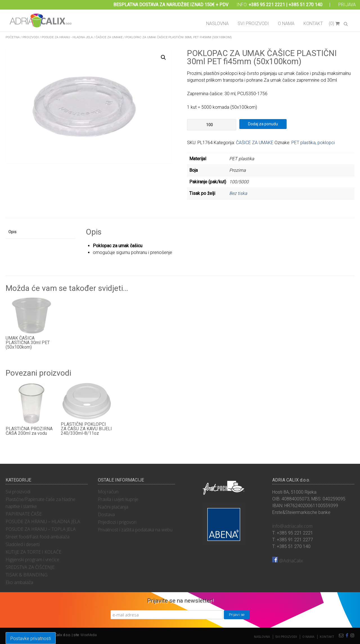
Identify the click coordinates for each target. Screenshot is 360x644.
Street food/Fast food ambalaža (38, 537)
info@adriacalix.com (292, 526)
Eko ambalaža (19, 582)
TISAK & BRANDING (27, 575)
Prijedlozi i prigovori (117, 522)
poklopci (326, 143)
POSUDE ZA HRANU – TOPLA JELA (41, 529)
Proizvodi (31, 37)
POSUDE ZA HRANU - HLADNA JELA (67, 37)
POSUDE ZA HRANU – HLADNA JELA (43, 522)
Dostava (106, 514)
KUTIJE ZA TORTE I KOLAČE (33, 552)
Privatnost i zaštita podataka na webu (135, 530)
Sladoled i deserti (23, 544)
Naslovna (217, 24)
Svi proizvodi (253, 24)
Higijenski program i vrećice (32, 560)
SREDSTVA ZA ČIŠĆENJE (30, 567)
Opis (13, 232)
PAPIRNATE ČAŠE (24, 514)
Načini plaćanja (113, 507)
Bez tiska (238, 193)
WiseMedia (89, 635)
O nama (286, 24)
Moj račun (108, 492)
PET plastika (303, 143)
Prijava (347, 5)
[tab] (40, 232)
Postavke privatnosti (31, 639)
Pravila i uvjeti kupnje (118, 499)
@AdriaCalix (288, 561)
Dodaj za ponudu (263, 124)
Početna (13, 37)
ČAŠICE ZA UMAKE (109, 37)
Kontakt (313, 24)
